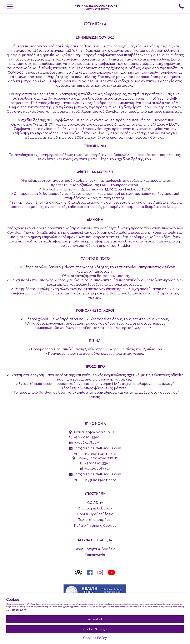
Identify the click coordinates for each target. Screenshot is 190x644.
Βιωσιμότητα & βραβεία (95, 549)
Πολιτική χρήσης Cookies (95, 526)
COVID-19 (95, 503)
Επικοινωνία (95, 555)
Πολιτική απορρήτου (95, 520)
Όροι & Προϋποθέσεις (95, 514)
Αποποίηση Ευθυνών (95, 508)
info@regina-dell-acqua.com (98, 448)
